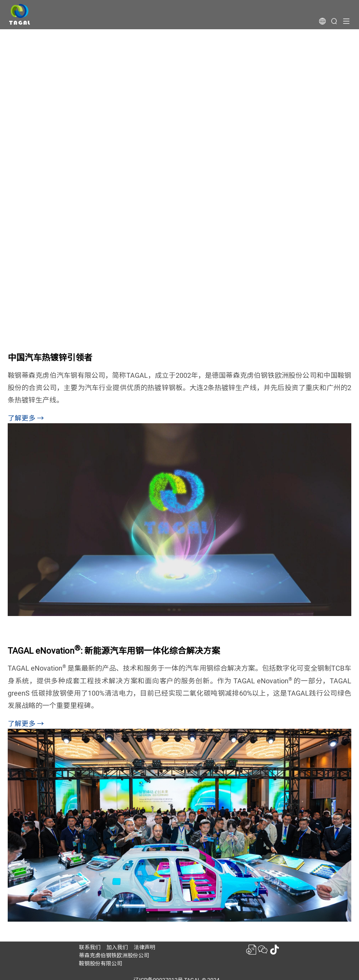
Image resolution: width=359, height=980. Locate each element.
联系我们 (90, 947)
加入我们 (117, 947)
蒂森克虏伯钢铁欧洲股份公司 (114, 955)
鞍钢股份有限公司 (101, 963)
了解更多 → (26, 418)
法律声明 (144, 947)
